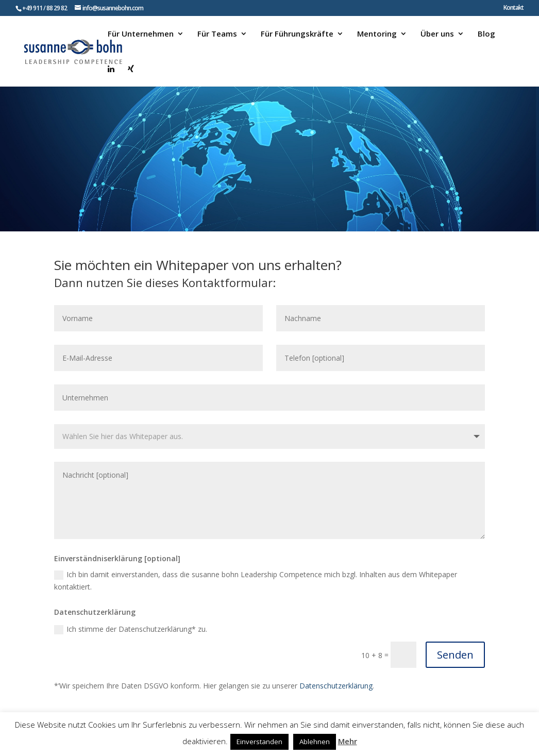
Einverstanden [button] (259, 742)
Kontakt (513, 8)
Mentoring (377, 34)
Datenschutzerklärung (336, 686)
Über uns (437, 34)
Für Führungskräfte (297, 34)
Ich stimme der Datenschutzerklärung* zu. (131, 629)
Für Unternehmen (141, 34)
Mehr (348, 741)
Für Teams (217, 34)
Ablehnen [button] (315, 742)
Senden (455, 655)
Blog (486, 34)
